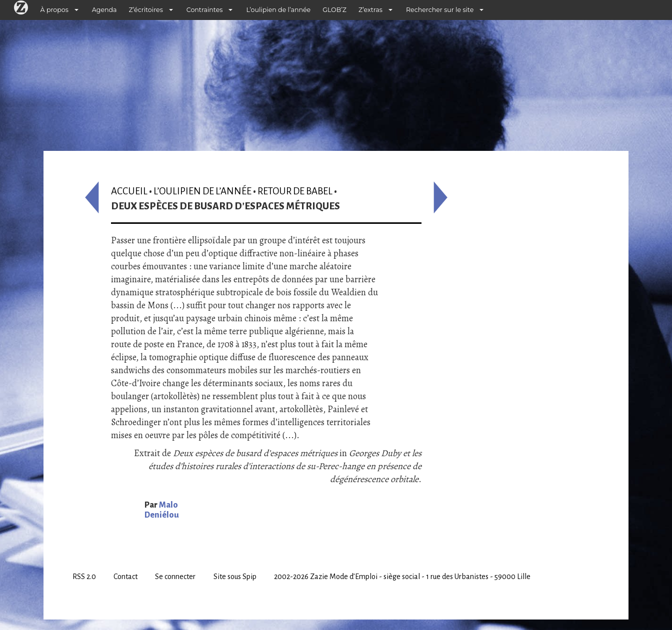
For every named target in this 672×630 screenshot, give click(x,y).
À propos (54, 10)
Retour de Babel (295, 191)
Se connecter (175, 577)
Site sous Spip (235, 577)
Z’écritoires (146, 10)
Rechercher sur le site (440, 10)
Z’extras (370, 10)
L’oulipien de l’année (278, 10)
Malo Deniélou (162, 510)
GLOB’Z (334, 10)
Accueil (129, 191)
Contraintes (205, 10)
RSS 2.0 (84, 577)
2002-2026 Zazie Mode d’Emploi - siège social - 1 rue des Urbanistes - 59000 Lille (402, 577)
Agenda (104, 10)
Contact (125, 577)
